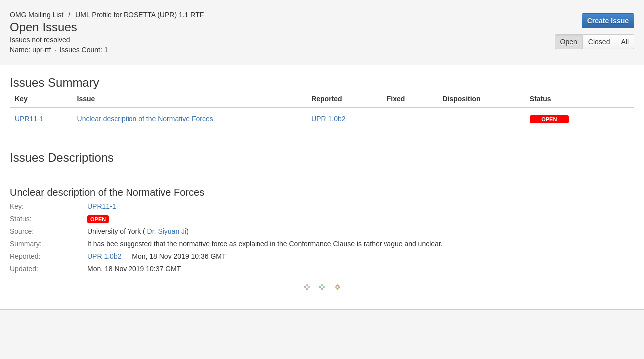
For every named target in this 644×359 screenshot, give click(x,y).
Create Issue (608, 21)
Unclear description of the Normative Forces (145, 119)
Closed (599, 42)
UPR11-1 (29, 119)
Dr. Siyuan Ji (167, 231)
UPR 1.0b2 (328, 119)
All (625, 42)
